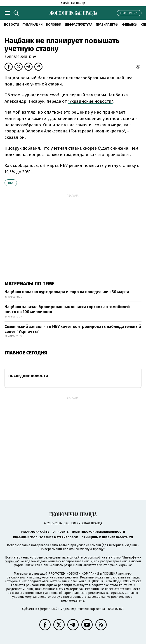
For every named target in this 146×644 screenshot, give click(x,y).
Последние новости (28, 376)
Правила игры (107, 25)
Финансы (130, 25)
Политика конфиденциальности (98, 532)
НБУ (11, 183)
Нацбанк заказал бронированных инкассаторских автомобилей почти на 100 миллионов (67, 309)
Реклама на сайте (35, 532)
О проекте (60, 532)
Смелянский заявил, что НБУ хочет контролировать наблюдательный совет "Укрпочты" (73, 329)
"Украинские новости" (90, 101)
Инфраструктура (79, 25)
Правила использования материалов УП (46, 537)
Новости (11, 25)
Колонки (54, 25)
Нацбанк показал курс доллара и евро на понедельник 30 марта (67, 292)
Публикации (32, 25)
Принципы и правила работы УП (107, 537)
